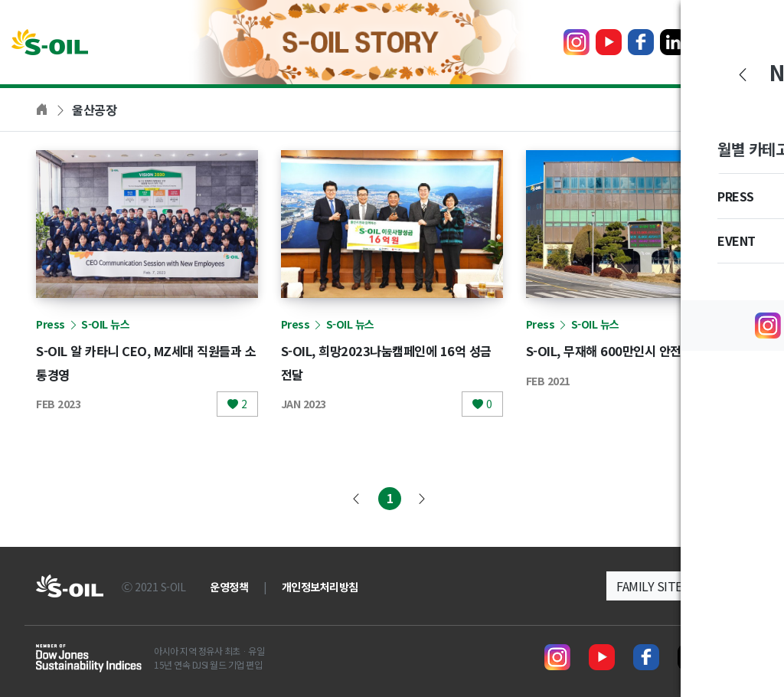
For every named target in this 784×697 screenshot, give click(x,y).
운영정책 (229, 587)
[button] (677, 586)
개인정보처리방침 (320, 587)
